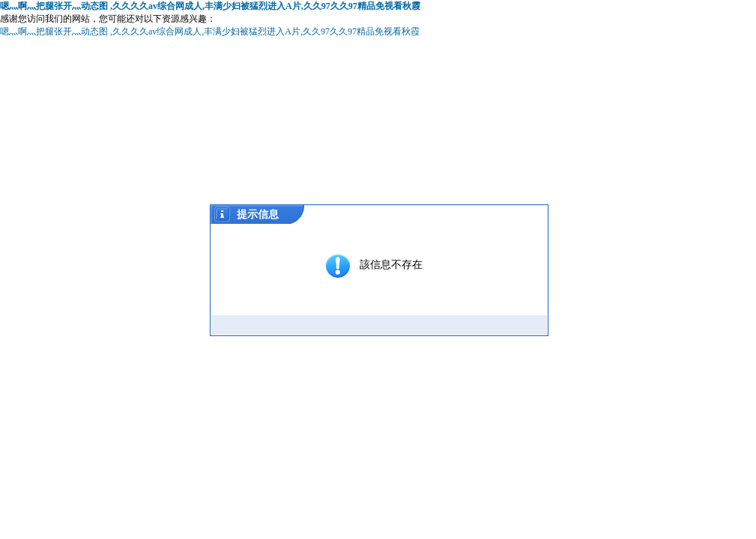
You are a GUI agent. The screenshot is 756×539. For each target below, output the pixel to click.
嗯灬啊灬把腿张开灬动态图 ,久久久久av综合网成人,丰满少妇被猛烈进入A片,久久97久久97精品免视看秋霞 (210, 6)
